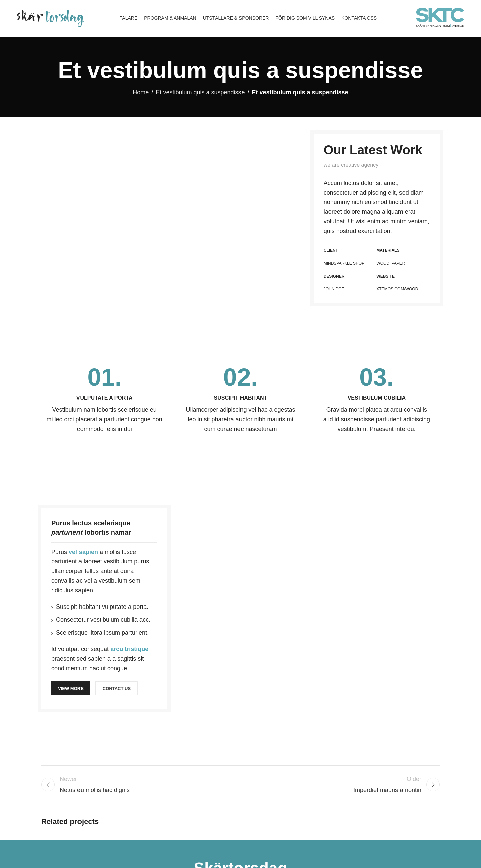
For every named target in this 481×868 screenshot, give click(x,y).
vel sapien (83, 552)
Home (141, 92)
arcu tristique (129, 649)
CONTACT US (117, 688)
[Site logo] (50, 18)
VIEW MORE (71, 688)
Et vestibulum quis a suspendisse (200, 92)
